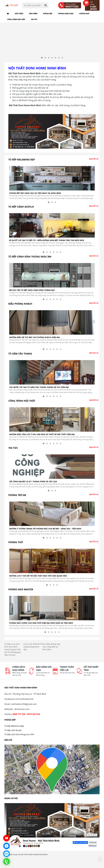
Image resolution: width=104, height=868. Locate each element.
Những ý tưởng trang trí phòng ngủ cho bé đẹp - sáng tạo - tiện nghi (45, 531)
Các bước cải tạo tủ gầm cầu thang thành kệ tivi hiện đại (39, 389)
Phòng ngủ (84, 14)
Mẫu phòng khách (20, 306)
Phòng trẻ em (17, 497)
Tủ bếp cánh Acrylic (21, 209)
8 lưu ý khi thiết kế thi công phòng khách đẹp (33, 649)
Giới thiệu (19, 14)
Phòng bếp (48, 14)
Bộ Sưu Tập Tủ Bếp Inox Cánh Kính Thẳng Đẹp (32, 292)
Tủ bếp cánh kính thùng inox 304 (30, 259)
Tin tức (34, 19)
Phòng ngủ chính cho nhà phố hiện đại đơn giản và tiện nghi (41, 625)
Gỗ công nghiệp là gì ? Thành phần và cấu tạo (33, 483)
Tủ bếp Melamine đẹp (22, 161)
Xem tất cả (94, 161)
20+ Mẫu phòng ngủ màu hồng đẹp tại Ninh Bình (51, 649)
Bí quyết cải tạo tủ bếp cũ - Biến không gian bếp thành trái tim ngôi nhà (47, 242)
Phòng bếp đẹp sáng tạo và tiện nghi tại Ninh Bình (35, 195)
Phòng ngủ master (21, 591)
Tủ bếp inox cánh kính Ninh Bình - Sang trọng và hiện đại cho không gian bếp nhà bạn (13, 651)
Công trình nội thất (16, 19)
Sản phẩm (33, 14)
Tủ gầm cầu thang (20, 356)
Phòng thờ (16, 544)
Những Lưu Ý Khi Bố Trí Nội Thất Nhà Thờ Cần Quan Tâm (38, 578)
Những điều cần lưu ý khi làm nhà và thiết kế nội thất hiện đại (42, 436)
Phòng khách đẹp (66, 14)
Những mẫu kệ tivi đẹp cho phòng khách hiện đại (35, 339)
